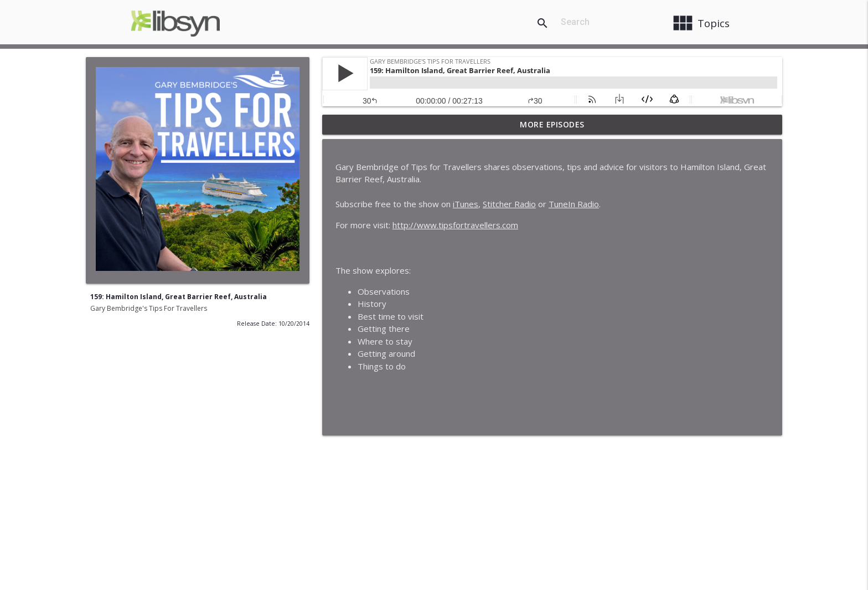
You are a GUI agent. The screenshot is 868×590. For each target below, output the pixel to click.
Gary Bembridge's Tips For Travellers (149, 308)
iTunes (466, 204)
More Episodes (552, 124)
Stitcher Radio (509, 204)
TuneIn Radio (574, 204)
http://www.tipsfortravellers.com (455, 225)
